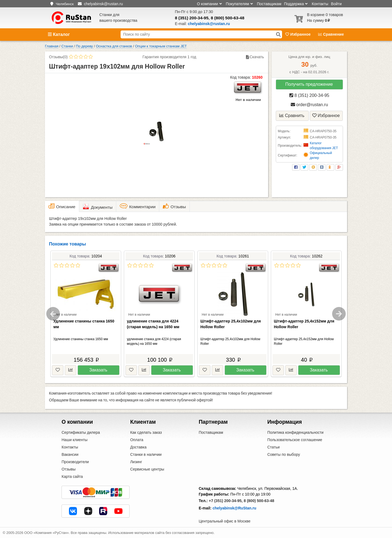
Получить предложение (309, 84)
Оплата (137, 440)
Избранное (298, 34)
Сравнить (292, 116)
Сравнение (331, 34)
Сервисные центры (147, 469)
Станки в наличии (146, 454)
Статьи (273, 447)
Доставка (138, 447)
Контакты (320, 4)
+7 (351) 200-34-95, (226, 501)
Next (339, 314)
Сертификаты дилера (81, 432)
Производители (75, 462)
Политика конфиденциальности (295, 432)
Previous (53, 314)
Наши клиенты (74, 440)
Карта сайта (72, 476)
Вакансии (70, 454)
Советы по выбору (284, 454)
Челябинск (65, 4)
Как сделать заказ (146, 432)
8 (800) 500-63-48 (227, 18)
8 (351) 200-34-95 (192, 18)
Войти (336, 4)
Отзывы (68, 469)
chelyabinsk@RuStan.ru (235, 508)
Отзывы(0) (58, 57)
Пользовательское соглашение (295, 440)
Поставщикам (269, 4)
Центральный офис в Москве (225, 521)
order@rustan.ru (309, 105)
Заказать (98, 370)
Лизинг (136, 462)
